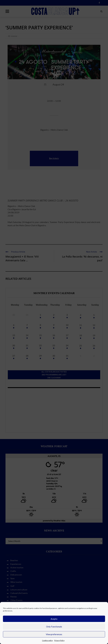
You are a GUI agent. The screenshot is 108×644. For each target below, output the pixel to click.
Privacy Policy (59, 640)
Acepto (54, 619)
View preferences (54, 634)
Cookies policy (47, 640)
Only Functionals (54, 627)
